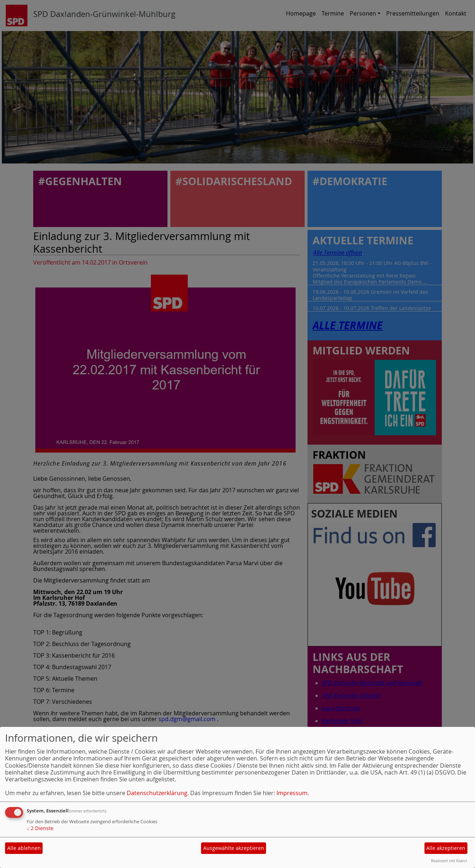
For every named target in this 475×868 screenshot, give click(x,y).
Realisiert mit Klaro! (449, 861)
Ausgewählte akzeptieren (234, 848)
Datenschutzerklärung (157, 793)
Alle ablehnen (24, 848)
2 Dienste (40, 828)
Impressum (292, 793)
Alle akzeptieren (446, 848)
